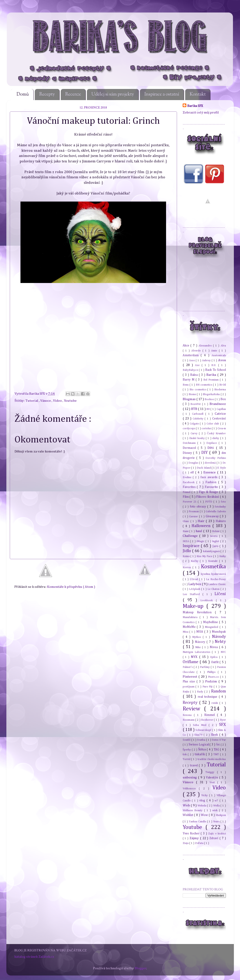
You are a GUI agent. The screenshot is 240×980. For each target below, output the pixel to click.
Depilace (212, 443)
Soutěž (187, 740)
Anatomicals (219, 355)
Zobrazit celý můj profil (201, 112)
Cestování (219, 419)
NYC (223, 652)
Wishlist (188, 815)
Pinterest (191, 677)
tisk (185, 754)
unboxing (190, 777)
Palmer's (188, 667)
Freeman (194, 511)
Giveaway (213, 516)
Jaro (216, 546)
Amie (215, 351)
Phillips (212, 672)
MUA (200, 632)
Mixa (186, 632)
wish (216, 810)
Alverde (197, 351)
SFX (222, 725)
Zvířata (200, 843)
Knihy (223, 556)
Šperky (187, 750)
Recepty (47, 95)
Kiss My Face (205, 556)
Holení (216, 531)
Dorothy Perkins (216, 458)
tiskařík (200, 754)
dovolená (211, 463)
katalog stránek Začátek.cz (34, 957)
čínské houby (197, 438)
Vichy (205, 795)
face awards (210, 477)
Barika (212, 375)
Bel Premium (212, 380)
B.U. (215, 365)
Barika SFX (37, 394)
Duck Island (204, 468)
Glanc (187, 521)
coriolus (207, 428)
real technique (208, 697)
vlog (203, 801)
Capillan (221, 409)
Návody (219, 637)
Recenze (73, 95)
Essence (210, 472)
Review (193, 709)
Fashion (212, 482)
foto (223, 502)
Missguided (212, 627)
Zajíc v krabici (217, 834)
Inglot (216, 541)
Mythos (197, 637)
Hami (186, 531)
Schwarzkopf (204, 730)
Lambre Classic (217, 584)
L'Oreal (194, 579)
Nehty (220, 642)
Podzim (212, 681)
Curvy (195, 433)
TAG (217, 750)
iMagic (201, 541)
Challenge (191, 536)
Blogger (141, 968)
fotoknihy (220, 507)
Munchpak (219, 632)
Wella (217, 806)
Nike (199, 647)
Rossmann (189, 720)
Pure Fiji (208, 687)
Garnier (194, 517)
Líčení (220, 594)
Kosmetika (213, 567)
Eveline (188, 477)
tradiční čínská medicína (212, 759)
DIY (205, 453)
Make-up (195, 606)
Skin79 (199, 735)
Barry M (189, 380)
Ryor (223, 720)
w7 (217, 801)
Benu (186, 385)
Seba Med (201, 725)
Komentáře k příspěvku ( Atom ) (71, 587)
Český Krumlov (216, 433)
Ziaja (186, 843)
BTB (195, 409)
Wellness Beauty (193, 810)
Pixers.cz (214, 677)
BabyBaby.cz (191, 370)
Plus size (190, 682)
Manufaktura (191, 617)
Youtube (70, 401)
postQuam (189, 687)
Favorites (190, 487)
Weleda (202, 806)
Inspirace (192, 546)
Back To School (216, 370)
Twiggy (211, 772)
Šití (218, 745)
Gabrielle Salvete (216, 511)
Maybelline (211, 622)
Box (223, 399)
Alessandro (206, 346)
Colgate (195, 424)
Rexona (188, 715)
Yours (217, 822)
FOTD (209, 502)
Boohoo (210, 399)
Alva (223, 346)
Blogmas (189, 399)
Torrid (187, 759)
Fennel (187, 492)
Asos (192, 360)
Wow (205, 815)
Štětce (203, 750)
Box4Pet (196, 404)
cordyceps (189, 428)
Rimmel (211, 715)
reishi (215, 703)
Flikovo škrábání (208, 497)
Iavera (215, 536)
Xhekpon (221, 815)
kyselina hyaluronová (213, 574)
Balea (195, 375)
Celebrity (199, 419)
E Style (221, 468)
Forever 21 (190, 502)
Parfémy (205, 667)
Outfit (215, 662)
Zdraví (214, 838)
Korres (188, 567)
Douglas (194, 463)
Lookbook (208, 600)
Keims (187, 556)
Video (58, 401)
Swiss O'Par (219, 740)
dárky (216, 438)
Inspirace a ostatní (162, 95)
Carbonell (199, 414)
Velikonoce (191, 789)
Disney (188, 453)
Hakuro (221, 521)
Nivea (214, 647)
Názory (201, 642)
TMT (217, 754)
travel (194, 765)
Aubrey (207, 360)
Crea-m (222, 428)
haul (199, 531)
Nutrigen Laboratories (197, 652)
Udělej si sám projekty (113, 95)
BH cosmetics (204, 385)
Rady (201, 692)
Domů (23, 95)
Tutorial (32, 401)
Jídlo (187, 551)
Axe (198, 365)
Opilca (215, 657)
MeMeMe (190, 627)
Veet (213, 782)
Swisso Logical (199, 745)
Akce (187, 346)
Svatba (201, 740)
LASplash (195, 589)
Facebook (189, 482)
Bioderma (220, 390)
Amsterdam (192, 355)
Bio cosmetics (198, 390)
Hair (202, 521)
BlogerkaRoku (212, 394)
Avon (222, 360)
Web (187, 805)
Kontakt (198, 95)
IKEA (186, 541)
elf (193, 472)
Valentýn (212, 778)
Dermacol (190, 448)
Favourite (212, 487)
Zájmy (195, 838)
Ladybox (195, 584)
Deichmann (190, 443)
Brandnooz (218, 404)
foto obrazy (198, 507)
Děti (212, 448)
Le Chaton (214, 589)
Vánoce (46, 401)
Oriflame (191, 662)
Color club (213, 424)
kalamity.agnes (212, 551)
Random (219, 691)
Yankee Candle (198, 822)
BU (208, 409)
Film (186, 497)
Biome (193, 394)
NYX (195, 657)
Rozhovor (207, 720)
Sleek (215, 735)
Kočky (195, 561)
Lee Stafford (193, 594)
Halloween (202, 526)
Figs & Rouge (209, 492)
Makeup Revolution (199, 612)
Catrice (220, 414)
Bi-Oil (223, 385)
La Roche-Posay (216, 579)
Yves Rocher (192, 834)
